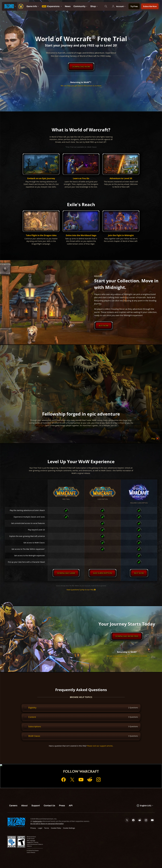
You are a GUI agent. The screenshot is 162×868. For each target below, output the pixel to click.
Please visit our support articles (100, 746)
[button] (41, 171)
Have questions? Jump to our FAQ (81, 590)
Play (155, 439)
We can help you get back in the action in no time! (81, 86)
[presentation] (9, 6)
